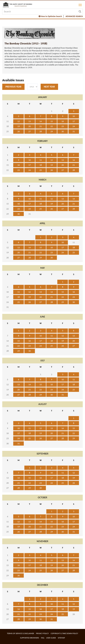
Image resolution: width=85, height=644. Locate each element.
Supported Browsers (29, 638)
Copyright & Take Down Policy (64, 633)
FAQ (42, 638)
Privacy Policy (42, 633)
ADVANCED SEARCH (74, 16)
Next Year (49, 87)
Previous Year (13, 87)
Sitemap (61, 638)
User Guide (51, 638)
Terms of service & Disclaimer (20, 633)
